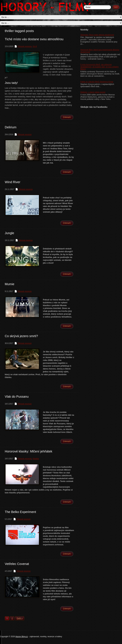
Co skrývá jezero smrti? (21, 336)
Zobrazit (67, 117)
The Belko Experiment (20, 512)
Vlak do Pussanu (17, 397)
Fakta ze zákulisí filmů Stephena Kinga (97, 82)
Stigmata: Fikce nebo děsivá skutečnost (97, 35)
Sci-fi (35, 46)
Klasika (36, 459)
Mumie (10, 284)
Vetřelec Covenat (17, 564)
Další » (20, 618)
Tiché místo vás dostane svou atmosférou (34, 39)
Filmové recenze (25, 46)
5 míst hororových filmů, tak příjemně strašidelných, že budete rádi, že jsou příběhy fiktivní (100, 67)
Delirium (11, 127)
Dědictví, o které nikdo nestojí (93, 92)
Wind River (13, 182)
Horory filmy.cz (22, 637)
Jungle (9, 233)
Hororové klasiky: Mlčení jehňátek (29, 451)
